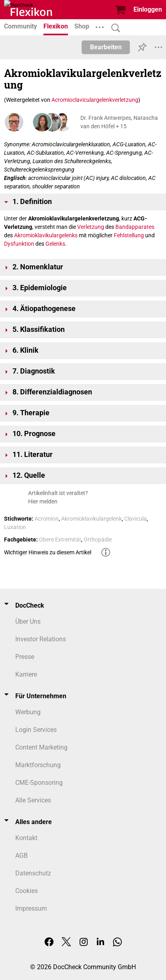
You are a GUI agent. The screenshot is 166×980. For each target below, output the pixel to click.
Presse (25, 657)
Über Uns (28, 621)
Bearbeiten (106, 47)
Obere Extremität (60, 540)
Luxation (15, 527)
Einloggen (148, 9)
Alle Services (33, 800)
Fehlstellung (129, 235)
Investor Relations (41, 639)
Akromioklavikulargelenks (46, 235)
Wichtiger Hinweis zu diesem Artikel (48, 552)
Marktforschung (38, 765)
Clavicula (135, 519)
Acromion (47, 519)
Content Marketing (41, 747)
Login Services (36, 730)
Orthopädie (98, 540)
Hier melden (43, 501)
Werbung (28, 712)
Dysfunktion (19, 244)
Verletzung (91, 227)
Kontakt (26, 838)
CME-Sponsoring (39, 783)
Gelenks (55, 244)
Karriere (26, 674)
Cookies (27, 891)
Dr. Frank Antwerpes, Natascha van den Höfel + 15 (119, 122)
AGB (22, 856)
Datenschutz (33, 873)
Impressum (31, 908)
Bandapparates (135, 227)
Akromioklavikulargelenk (91, 519)
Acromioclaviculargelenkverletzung (95, 100)
